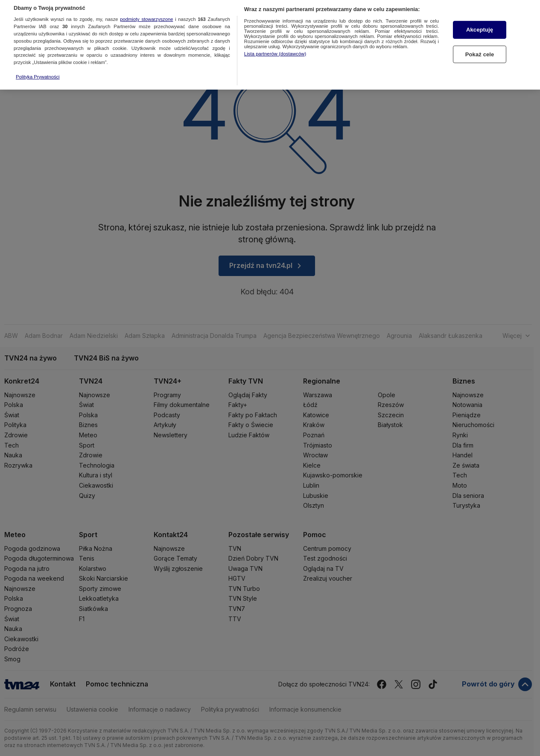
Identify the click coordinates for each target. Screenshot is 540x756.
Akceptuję (480, 13)
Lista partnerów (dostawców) (275, 37)
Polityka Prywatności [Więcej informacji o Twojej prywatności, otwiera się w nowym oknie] (38, 60)
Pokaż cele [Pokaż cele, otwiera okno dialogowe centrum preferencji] (480, 37)
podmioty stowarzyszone (146, 3)
